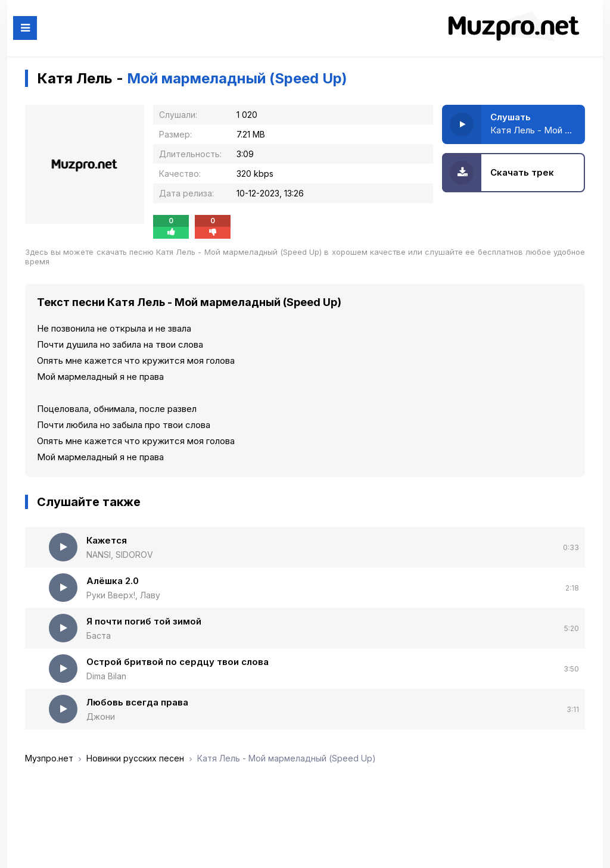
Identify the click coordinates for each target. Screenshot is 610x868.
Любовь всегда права (137, 702)
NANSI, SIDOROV (120, 555)
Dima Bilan (106, 676)
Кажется (107, 540)
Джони (101, 716)
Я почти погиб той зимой (144, 621)
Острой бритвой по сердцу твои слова (178, 662)
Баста (99, 636)
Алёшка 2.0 (113, 581)
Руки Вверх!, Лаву (123, 595)
